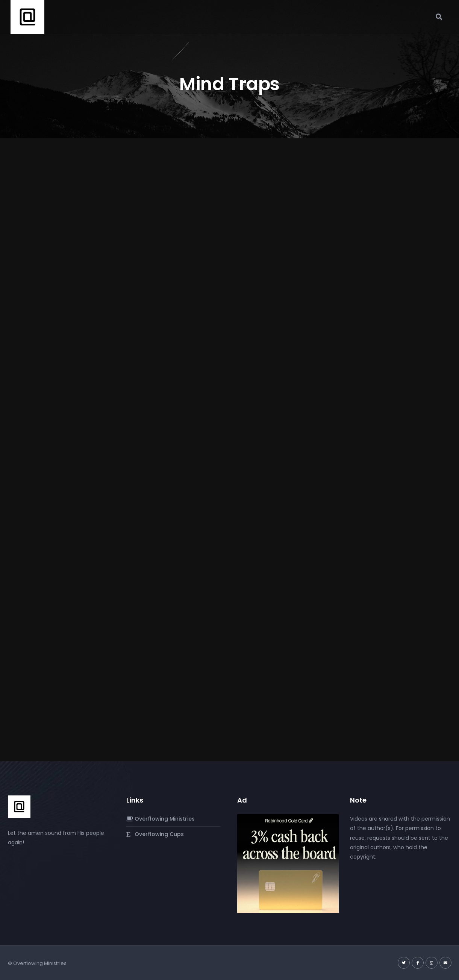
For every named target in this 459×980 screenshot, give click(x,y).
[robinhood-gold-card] (288, 863)
